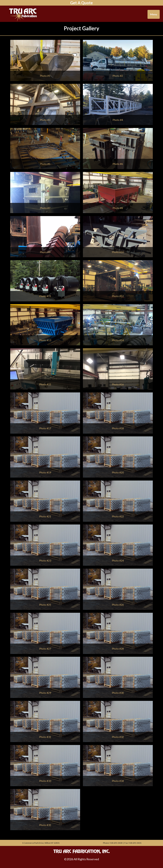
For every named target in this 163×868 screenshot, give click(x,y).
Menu (154, 14)
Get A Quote (81, 3)
